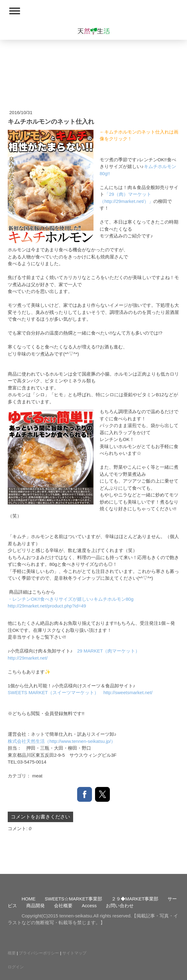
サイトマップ (74, 953)
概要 (12, 953)
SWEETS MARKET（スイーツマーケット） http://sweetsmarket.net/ (80, 692)
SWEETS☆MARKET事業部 (73, 899)
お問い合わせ (120, 906)
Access (89, 906)
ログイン (16, 967)
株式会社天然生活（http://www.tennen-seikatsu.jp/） (62, 741)
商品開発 (35, 906)
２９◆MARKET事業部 (135, 899)
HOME (29, 899)
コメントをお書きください (40, 817)
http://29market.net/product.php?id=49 (47, 606)
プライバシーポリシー (39, 953)
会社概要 (63, 906)
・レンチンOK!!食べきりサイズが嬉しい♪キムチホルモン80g (71, 599)
